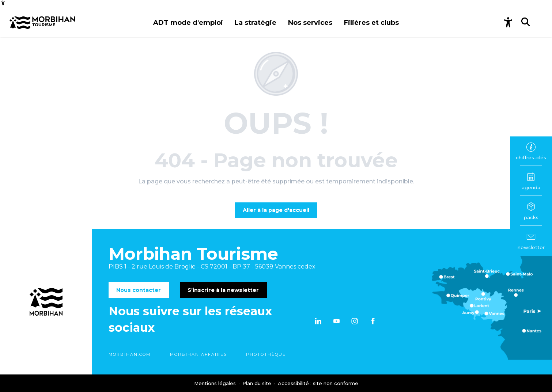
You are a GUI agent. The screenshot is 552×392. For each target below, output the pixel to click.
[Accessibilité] (3, 3)
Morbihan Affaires (199, 354)
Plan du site (258, 383)
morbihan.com (130, 354)
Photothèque (266, 354)
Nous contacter (139, 290)
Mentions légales (216, 383)
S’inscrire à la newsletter (223, 290)
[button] (188, 23)
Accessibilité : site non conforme (318, 383)
